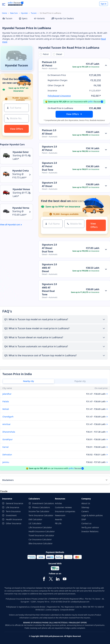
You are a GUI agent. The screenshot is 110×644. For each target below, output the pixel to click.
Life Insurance (13, 507)
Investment (11, 515)
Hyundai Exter (21, 152)
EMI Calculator (35, 519)
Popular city (80, 381)
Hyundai (24, 13)
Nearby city (29, 381)
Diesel (59, 54)
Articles (58, 503)
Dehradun (7, 455)
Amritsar (7, 424)
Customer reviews (63, 507)
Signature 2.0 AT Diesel (49, 184)
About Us (86, 503)
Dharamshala (9, 432)
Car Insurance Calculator (40, 539)
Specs (23, 18)
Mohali (6, 409)
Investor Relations (90, 531)
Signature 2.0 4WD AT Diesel (49, 268)
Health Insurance (14, 519)
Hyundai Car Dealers (63, 18)
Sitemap (85, 507)
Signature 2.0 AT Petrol (49, 148)
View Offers (73, 114)
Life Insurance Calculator (40, 527)
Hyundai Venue (21, 189)
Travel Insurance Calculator (41, 535)
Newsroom (60, 515)
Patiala (6, 401)
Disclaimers (8, 480)
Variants (39, 18)
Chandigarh (8, 417)
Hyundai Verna (21, 208)
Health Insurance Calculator (42, 531)
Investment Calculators (43, 503)
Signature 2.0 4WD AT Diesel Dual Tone (49, 289)
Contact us (87, 523)
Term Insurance (13, 511)
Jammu (6, 462)
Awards (59, 519)
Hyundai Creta (20, 171)
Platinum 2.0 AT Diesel (49, 132)
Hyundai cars (14, 225)
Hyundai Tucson (16, 65)
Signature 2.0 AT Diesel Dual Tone (49, 248)
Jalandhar (7, 394)
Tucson (34, 13)
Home (4, 13)
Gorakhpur (8, 439)
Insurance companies (65, 511)
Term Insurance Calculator (41, 515)
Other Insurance (14, 523)
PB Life (58, 523)
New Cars (14, 13)
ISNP (84, 519)
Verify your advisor (90, 527)
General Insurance (15, 503)
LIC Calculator (35, 523)
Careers (85, 511)
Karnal (5, 447)
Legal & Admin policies (92, 515)
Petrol (45, 54)
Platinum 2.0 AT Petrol (49, 64)
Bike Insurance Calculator (41, 543)
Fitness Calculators (41, 507)
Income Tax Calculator (39, 511)
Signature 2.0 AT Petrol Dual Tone (49, 166)
